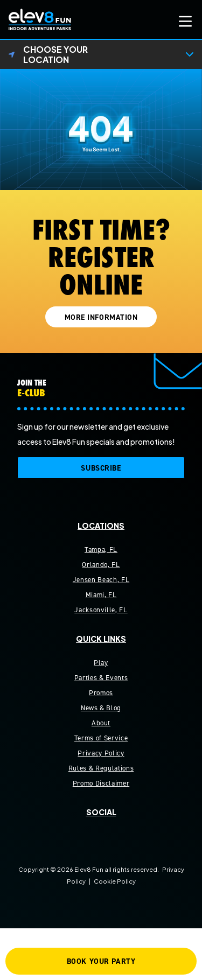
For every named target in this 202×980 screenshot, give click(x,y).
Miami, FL (101, 595)
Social (101, 812)
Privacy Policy (101, 753)
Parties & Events (101, 678)
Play (101, 663)
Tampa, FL (101, 549)
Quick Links (101, 639)
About (101, 723)
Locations (101, 526)
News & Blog (101, 708)
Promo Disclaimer (101, 783)
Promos (101, 693)
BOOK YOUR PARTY (101, 961)
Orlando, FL (101, 565)
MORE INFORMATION (101, 317)
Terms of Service (101, 738)
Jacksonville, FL (101, 610)
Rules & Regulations (101, 768)
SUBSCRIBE (101, 468)
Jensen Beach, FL (101, 580)
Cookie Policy (115, 881)
